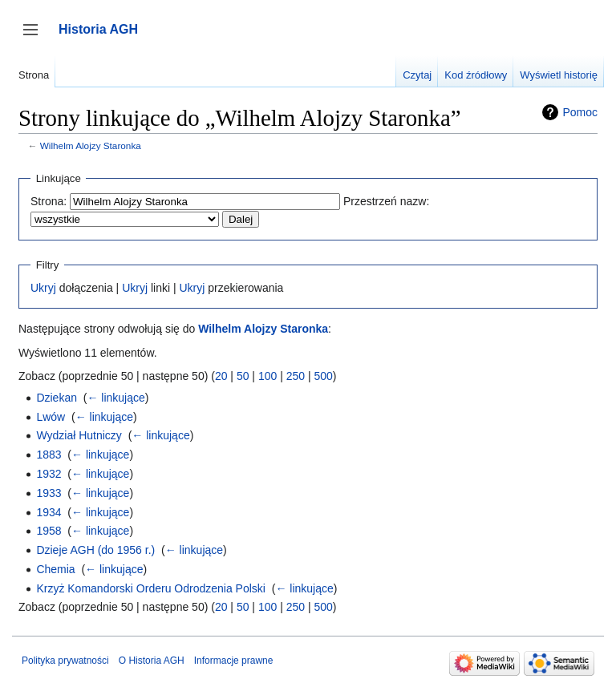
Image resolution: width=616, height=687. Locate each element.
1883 (49, 455)
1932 (49, 474)
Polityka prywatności (65, 661)
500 (323, 376)
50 (243, 376)
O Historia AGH (152, 661)
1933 (49, 493)
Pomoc (580, 112)
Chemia (55, 569)
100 (267, 376)
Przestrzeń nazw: (386, 201)
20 (221, 376)
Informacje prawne (234, 661)
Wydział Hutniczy (79, 435)
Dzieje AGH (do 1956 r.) (95, 550)
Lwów (51, 417)
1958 (49, 531)
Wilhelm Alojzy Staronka (91, 145)
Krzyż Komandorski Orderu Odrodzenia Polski (151, 588)
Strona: (49, 201)
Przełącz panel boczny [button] (36, 37)
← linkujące (115, 398)
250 (296, 376)
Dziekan (57, 398)
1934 (49, 512)
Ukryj (43, 288)
